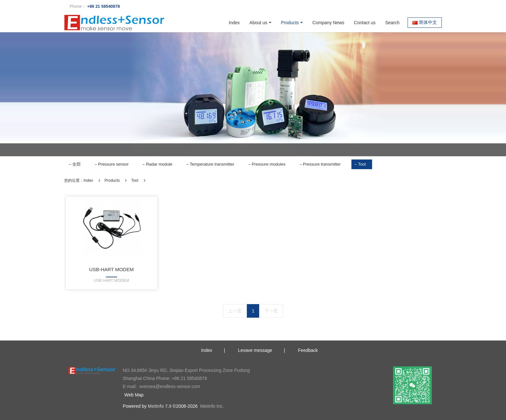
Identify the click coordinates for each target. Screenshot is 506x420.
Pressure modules (269, 164)
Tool (362, 164)
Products (112, 180)
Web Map (134, 395)
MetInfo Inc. (212, 406)
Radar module (159, 164)
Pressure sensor (113, 164)
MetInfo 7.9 (160, 406)
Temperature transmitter (212, 164)
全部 (76, 164)
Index (234, 23)
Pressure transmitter (322, 164)
